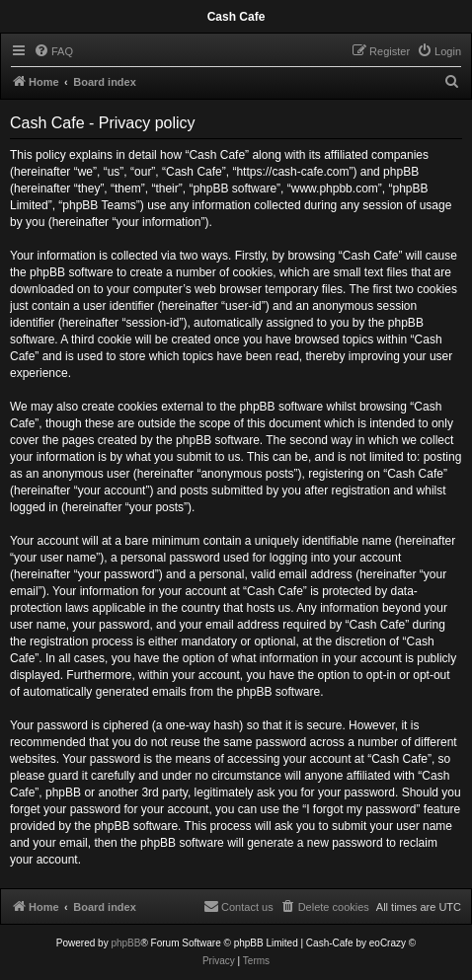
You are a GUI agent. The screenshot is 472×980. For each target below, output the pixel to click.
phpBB (125, 943)
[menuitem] (53, 51)
